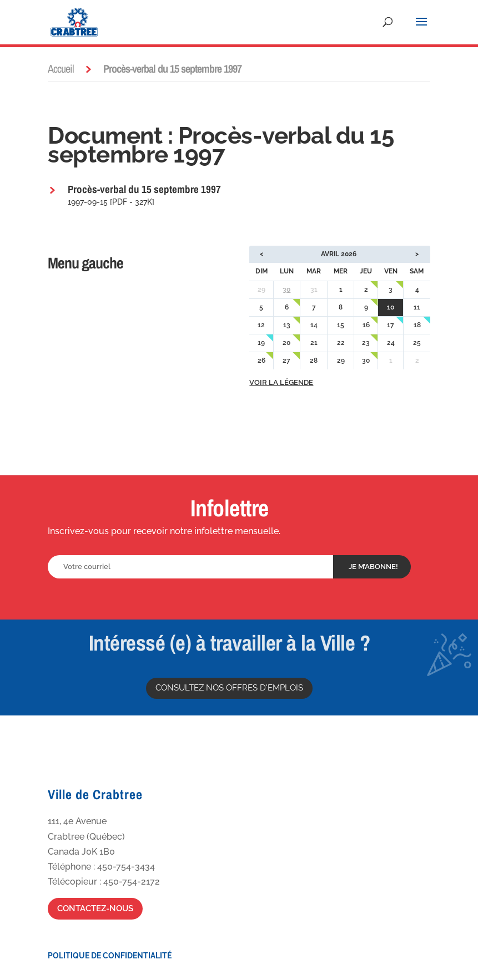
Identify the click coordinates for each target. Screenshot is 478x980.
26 (261, 360)
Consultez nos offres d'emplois (229, 688)
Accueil (61, 68)
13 (287, 325)
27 (286, 360)
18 (417, 325)
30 (286, 290)
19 (261, 343)
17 (391, 325)
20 (286, 343)
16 (366, 325)
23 (366, 343)
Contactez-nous (95, 908)
